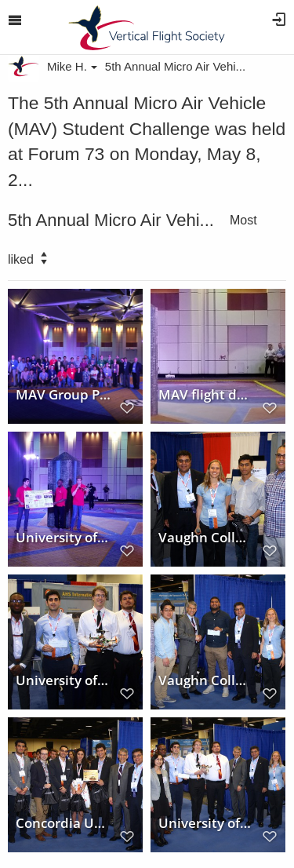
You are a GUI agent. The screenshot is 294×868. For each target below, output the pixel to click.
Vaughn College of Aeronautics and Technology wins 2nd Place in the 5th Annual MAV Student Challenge (206, 537)
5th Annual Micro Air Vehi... (175, 66)
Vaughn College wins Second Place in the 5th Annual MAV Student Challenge (206, 680)
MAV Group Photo (64, 394)
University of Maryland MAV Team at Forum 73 (64, 537)
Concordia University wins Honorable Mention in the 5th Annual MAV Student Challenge (64, 822)
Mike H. (72, 66)
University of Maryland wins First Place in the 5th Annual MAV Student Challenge (206, 822)
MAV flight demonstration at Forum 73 (206, 394)
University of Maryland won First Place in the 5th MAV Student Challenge (64, 680)
